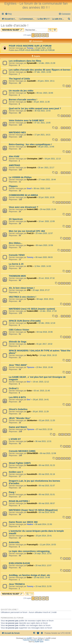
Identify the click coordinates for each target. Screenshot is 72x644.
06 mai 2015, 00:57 (47, 503)
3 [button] (40, 35)
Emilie (30, 72)
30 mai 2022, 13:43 (42, 111)
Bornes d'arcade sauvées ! (23, 100)
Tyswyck (31, 93)
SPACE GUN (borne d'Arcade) (25, 321)
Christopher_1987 (35, 159)
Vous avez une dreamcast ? (23, 207)
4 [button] (44, 35)
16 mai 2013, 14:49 (42, 577)
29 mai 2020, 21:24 (48, 209)
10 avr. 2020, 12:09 (47, 221)
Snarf (29, 188)
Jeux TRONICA (17, 584)
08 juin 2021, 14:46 (46, 147)
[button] (47, 35)
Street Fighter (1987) (20, 463)
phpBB (29, 638)
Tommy (30, 48)
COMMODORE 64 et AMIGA (23, 195)
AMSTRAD (14, 165)
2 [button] (37, 35)
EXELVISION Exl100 (19, 563)
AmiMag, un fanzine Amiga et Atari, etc (29, 575)
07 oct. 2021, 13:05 (42, 123)
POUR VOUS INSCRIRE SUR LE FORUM (30, 46)
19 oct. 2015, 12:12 (41, 382)
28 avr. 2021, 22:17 (46, 168)
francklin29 (32, 465)
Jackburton (32, 420)
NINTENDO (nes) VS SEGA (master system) (32, 309)
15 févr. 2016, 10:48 (45, 367)
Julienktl (31, 344)
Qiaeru (47, 640)
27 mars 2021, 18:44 (47, 180)
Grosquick (31, 147)
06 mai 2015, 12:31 (43, 441)
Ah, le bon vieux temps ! (22, 288)
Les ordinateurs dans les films (25, 61)
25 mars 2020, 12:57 (44, 233)
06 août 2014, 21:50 (44, 524)
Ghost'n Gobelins (18, 409)
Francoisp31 (32, 545)
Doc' (29, 382)
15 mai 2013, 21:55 (44, 586)
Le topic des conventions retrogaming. (29, 551)
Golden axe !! (16, 472)
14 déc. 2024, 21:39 (47, 63)
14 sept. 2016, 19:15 (48, 355)
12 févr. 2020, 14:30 (43, 266)
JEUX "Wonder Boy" (20, 418)
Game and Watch (18, 427)
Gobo (29, 102)
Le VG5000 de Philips (20, 177)
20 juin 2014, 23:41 (44, 536)
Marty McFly (32, 355)
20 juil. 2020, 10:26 (46, 197)
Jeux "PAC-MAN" (18, 365)
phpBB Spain (39, 642)
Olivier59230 (32, 453)
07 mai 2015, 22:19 (44, 429)
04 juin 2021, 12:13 (53, 159)
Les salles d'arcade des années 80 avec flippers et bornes (40, 70)
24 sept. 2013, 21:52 (43, 554)
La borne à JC (16, 264)
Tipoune (30, 367)
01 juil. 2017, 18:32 (44, 344)
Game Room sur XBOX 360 (23, 522)
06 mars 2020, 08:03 (44, 257)
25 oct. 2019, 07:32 (47, 278)
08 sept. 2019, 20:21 (45, 299)
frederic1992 (32, 209)
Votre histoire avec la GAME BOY (26, 120)
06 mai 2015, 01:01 (47, 495)
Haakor (30, 524)
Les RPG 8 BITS (17, 397)
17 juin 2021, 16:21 (42, 135)
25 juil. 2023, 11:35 (42, 102)
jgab (29, 412)
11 (66, 434)
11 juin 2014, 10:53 (48, 545)
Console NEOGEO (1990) (22, 451)
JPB (29, 290)
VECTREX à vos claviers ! (23, 297)
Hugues (30, 245)
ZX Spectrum (16, 219)
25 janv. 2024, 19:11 (46, 81)
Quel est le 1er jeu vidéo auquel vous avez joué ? (35, 108)
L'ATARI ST (15, 439)
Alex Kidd (14, 156)
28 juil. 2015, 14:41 (41, 400)
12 (69, 434)
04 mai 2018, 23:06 (45, 332)
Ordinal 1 (14, 388)
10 (62, 434)
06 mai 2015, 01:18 (47, 474)
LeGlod (30, 441)
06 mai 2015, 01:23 (47, 465)
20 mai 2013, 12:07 (43, 565)
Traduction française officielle (33, 640)
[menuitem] (8, 14)
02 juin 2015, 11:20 (47, 420)
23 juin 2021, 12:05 (43, 48)
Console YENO (17, 255)
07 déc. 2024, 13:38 (43, 72)
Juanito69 (31, 81)
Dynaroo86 (32, 63)
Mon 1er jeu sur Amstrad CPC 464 (27, 231)
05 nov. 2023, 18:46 (45, 93)
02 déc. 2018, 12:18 (47, 323)
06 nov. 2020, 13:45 (42, 188)
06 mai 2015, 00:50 (47, 512)
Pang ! (12, 492)
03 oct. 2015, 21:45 (42, 391)
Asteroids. (14, 542)
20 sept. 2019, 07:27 (41, 290)
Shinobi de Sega (18, 342)
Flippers (13, 186)
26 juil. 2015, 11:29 (41, 412)
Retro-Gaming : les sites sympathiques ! (30, 144)
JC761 (30, 266)
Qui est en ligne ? (10, 609)
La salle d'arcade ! (15, 25)
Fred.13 (30, 233)
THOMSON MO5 (17, 276)
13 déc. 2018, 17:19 (48, 311)
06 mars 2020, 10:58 (44, 245)
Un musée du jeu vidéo (21, 91)
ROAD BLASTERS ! (19, 501)
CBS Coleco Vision (19, 330)
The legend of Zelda (19, 79)
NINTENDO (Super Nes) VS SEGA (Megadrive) (33, 510)
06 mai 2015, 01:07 (47, 486)
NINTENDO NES (17, 132)
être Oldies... (16, 243)
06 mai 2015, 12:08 (48, 453)
